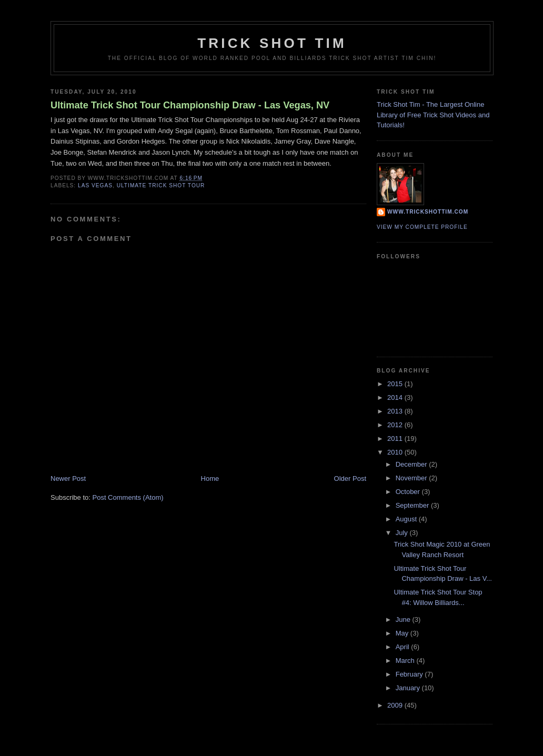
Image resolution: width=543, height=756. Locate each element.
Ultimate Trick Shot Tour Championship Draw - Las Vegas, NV (190, 105)
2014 (396, 397)
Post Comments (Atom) (128, 497)
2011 (396, 439)
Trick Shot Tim (272, 43)
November (413, 478)
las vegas (95, 185)
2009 (396, 705)
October (409, 492)
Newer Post (68, 478)
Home (210, 478)
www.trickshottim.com (428, 212)
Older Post (350, 478)
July (403, 533)
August (407, 519)
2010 (396, 452)
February (410, 674)
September (413, 505)
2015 (396, 384)
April (404, 647)
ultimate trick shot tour (161, 185)
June (404, 619)
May (403, 633)
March (406, 661)
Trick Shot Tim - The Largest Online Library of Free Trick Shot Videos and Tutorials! (433, 115)
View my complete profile (422, 227)
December (413, 464)
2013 (396, 411)
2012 (396, 425)
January (409, 688)
